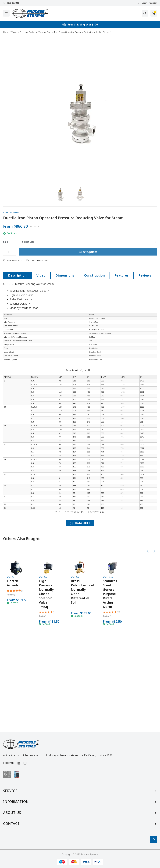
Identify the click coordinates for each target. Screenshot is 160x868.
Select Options (88, 252)
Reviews (145, 275)
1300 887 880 (11, 3)
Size (6, 242)
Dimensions (65, 275)
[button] (60, 195)
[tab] (17, 275)
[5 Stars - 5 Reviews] (16, 593)
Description (17, 275)
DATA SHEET (80, 523)
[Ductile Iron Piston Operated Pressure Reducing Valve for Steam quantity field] (10, 252)
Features (122, 275)
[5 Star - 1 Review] (48, 614)
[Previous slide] (148, 551)
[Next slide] (154, 551)
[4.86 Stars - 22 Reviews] (112, 614)
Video (41, 275)
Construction (94, 275)
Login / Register (148, 3)
